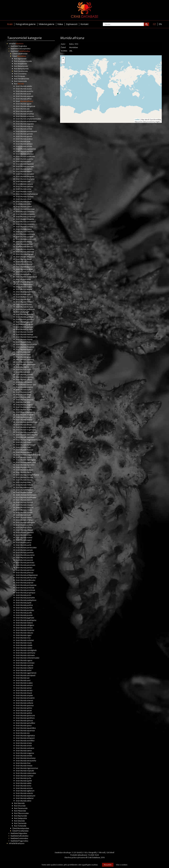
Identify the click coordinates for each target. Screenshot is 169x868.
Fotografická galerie (26, 24)
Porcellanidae (23, 831)
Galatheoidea (24, 51)
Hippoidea (23, 833)
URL (71, 51)
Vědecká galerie (46, 24)
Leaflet (137, 119)
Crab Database (94, 857)
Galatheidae (22, 54)
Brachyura (20, 843)
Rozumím (108, 865)
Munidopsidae (23, 828)
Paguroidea (23, 841)
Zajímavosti (72, 24)
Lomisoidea (23, 838)
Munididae (22, 56)
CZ (154, 24)
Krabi (10, 24)
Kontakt (84, 24)
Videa (60, 24)
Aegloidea (23, 46)
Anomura (20, 44)
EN (160, 24)
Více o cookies (122, 865)
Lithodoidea (24, 836)
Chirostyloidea (25, 49)
